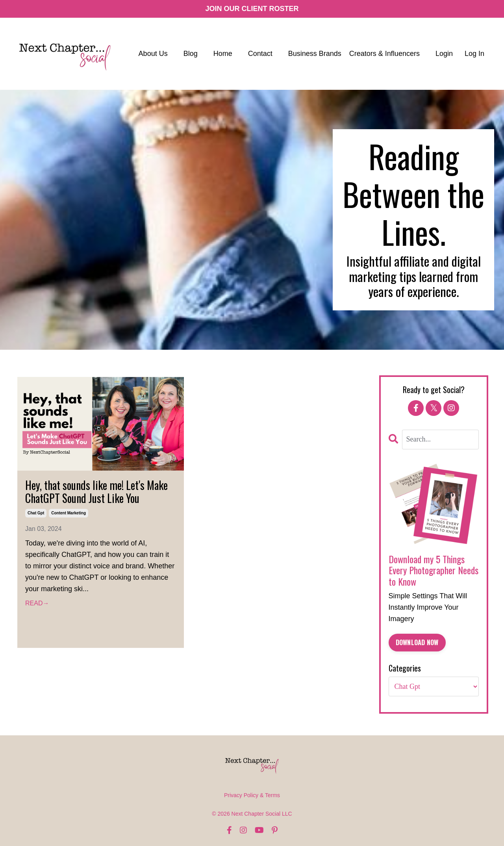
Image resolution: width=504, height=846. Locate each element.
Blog (191, 54)
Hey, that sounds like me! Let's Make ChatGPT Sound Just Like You (96, 492)
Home (223, 54)
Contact (260, 54)
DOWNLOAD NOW (417, 642)
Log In (474, 54)
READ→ (37, 603)
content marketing (69, 513)
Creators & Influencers (384, 54)
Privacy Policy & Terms (252, 795)
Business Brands (315, 54)
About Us (153, 54)
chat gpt (36, 513)
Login (444, 54)
